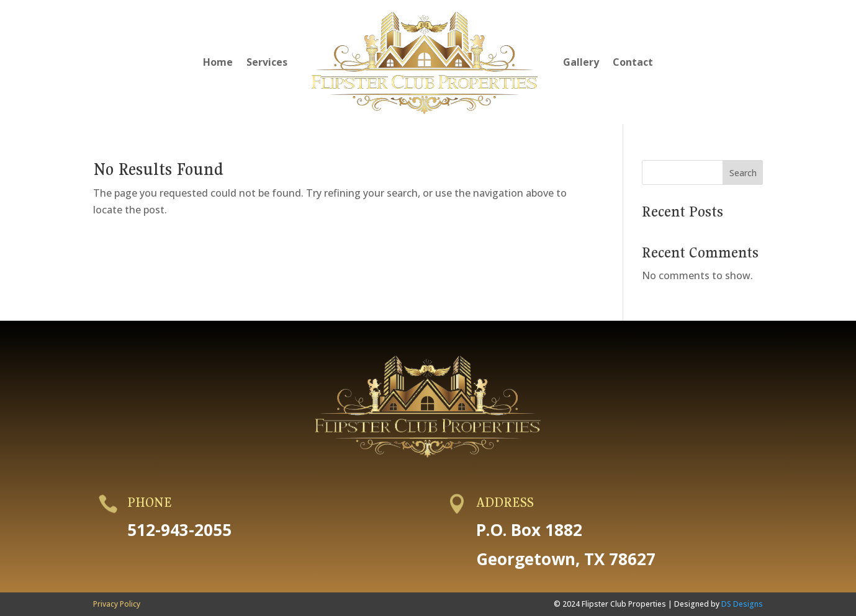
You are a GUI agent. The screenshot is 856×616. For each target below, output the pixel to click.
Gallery (581, 62)
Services (267, 62)
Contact (633, 62)
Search (743, 173)
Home (218, 62)
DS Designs (742, 604)
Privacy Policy (117, 604)
